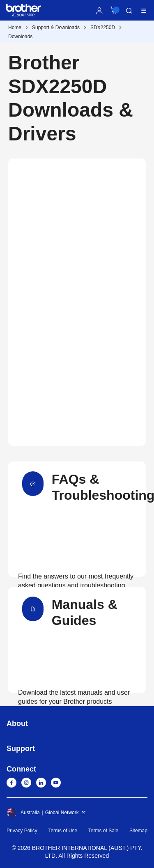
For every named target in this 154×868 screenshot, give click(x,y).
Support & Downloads (56, 28)
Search (129, 11)
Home (15, 28)
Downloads (20, 37)
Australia (23, 813)
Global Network (62, 813)
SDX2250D (103, 28)
